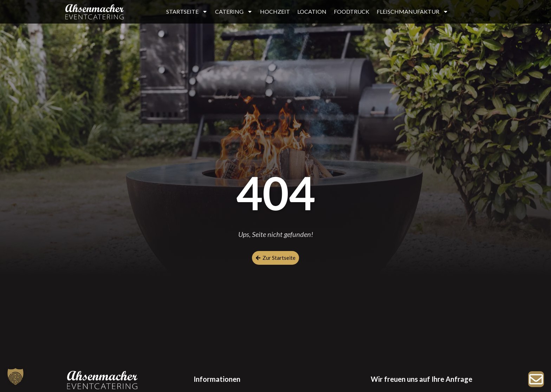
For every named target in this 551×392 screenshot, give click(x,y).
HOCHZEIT (275, 11)
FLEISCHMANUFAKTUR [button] (413, 12)
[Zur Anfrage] (536, 379)
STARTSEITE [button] (187, 12)
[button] (15, 377)
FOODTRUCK (352, 11)
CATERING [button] (234, 12)
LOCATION (312, 11)
